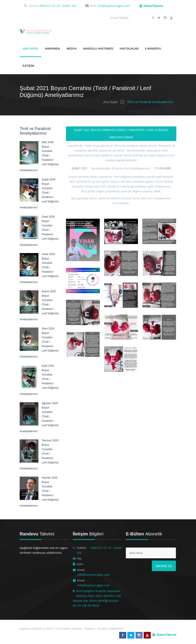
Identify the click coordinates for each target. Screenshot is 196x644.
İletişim (28, 66)
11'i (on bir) (162, 168)
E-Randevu (153, 48)
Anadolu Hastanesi (98, 48)
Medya (72, 48)
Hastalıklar (129, 48)
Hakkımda (52, 48)
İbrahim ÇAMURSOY (111, 629)
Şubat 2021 (80, 168)
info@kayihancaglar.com (114, 6)
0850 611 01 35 (50, 6)
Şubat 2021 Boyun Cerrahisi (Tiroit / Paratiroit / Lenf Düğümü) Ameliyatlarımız (121, 134)
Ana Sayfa (30, 48)
